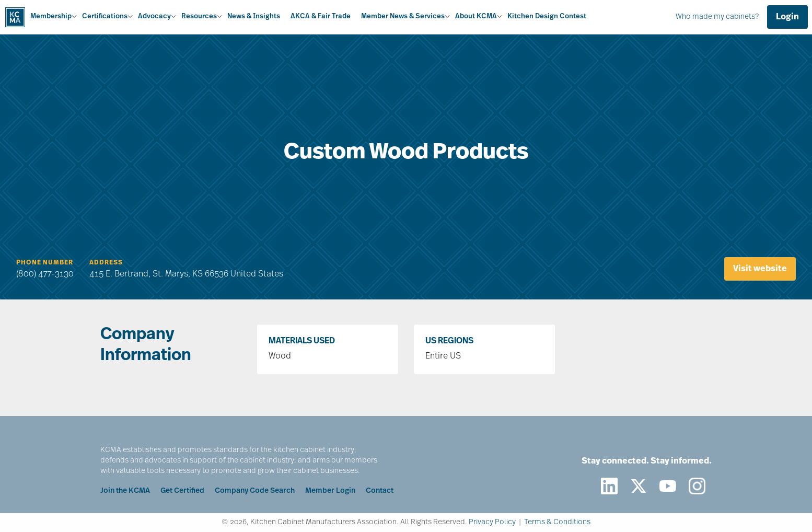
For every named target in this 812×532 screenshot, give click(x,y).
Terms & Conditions (557, 522)
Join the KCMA (125, 491)
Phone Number (45, 263)
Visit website (760, 269)
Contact (380, 491)
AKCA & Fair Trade (321, 16)
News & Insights (254, 16)
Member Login (330, 491)
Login (787, 17)
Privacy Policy (492, 522)
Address (106, 263)
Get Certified (182, 491)
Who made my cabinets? (717, 17)
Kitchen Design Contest (547, 16)
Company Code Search (255, 491)
